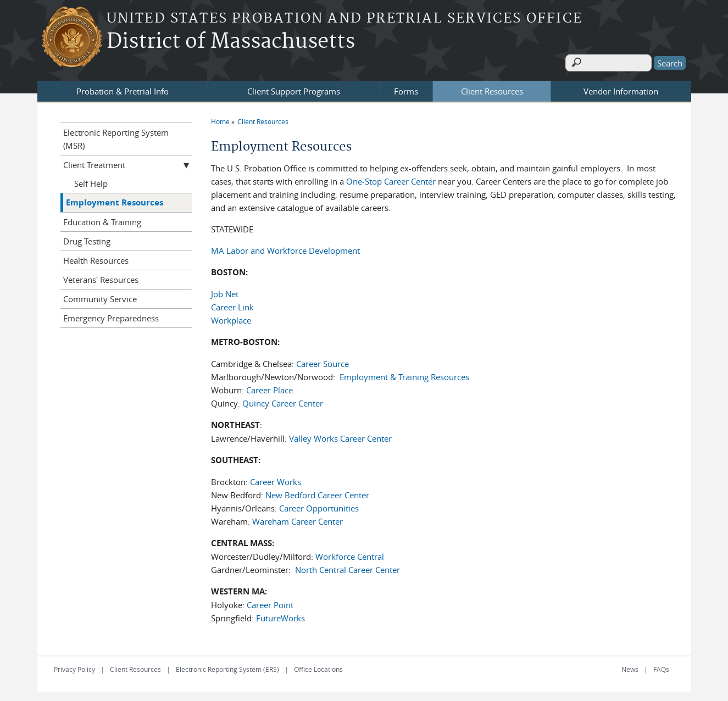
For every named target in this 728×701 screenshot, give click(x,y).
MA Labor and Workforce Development (285, 248)
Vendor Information (621, 89)
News (630, 667)
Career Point (270, 603)
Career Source (323, 361)
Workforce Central (350, 554)
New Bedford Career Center (317, 493)
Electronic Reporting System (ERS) (227, 667)
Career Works (276, 480)
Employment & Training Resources (404, 375)
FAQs (661, 667)
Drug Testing (87, 239)
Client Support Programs (294, 89)
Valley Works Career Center (340, 436)
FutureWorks (280, 616)
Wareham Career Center (298, 519)
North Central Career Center (348, 568)
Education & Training (102, 220)
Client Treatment (94, 163)
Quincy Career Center (283, 401)
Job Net (225, 292)
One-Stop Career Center (392, 179)
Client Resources (492, 89)
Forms (406, 89)
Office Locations (318, 667)
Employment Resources (115, 200)
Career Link (232, 305)
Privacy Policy (74, 667)
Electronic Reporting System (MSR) (116, 137)
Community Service (100, 297)
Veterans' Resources (101, 277)
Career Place (269, 388)
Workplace (231, 318)
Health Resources (96, 258)
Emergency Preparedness (111, 316)
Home (220, 119)
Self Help (91, 181)
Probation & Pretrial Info (123, 89)
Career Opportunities (319, 506)
